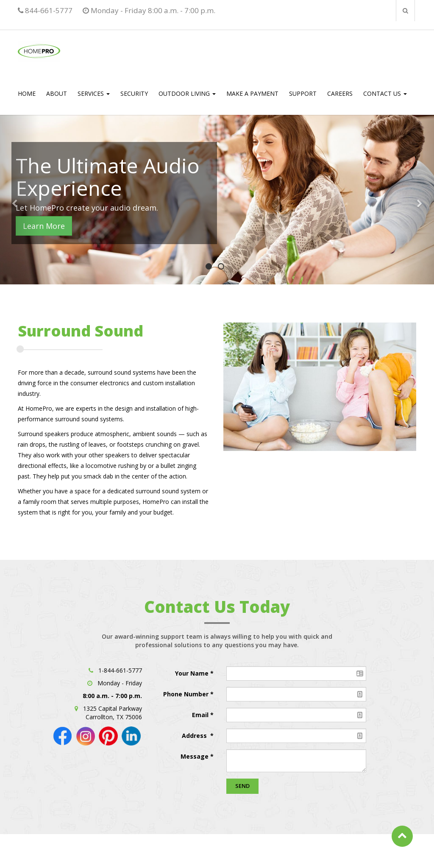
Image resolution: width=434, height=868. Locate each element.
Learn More (44, 226)
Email (201, 715)
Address (195, 736)
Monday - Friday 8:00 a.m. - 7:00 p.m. (149, 10)
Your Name (193, 673)
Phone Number (187, 694)
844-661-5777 (45, 10)
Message (195, 756)
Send (242, 786)
